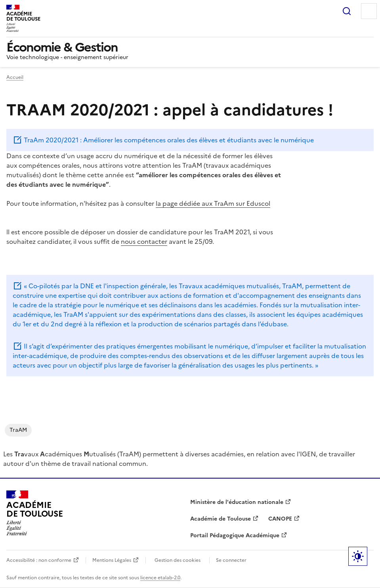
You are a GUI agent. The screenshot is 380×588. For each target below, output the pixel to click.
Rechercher (347, 11)
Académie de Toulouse (221, 519)
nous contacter (144, 241)
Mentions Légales (112, 560)
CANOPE (280, 519)
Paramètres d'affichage (358, 556)
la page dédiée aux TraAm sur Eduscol (213, 203)
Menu (369, 11)
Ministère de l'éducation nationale (237, 502)
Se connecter (231, 560)
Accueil (15, 77)
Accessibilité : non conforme (39, 560)
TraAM (18, 430)
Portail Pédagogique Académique (235, 535)
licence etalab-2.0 (160, 578)
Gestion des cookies (178, 560)
